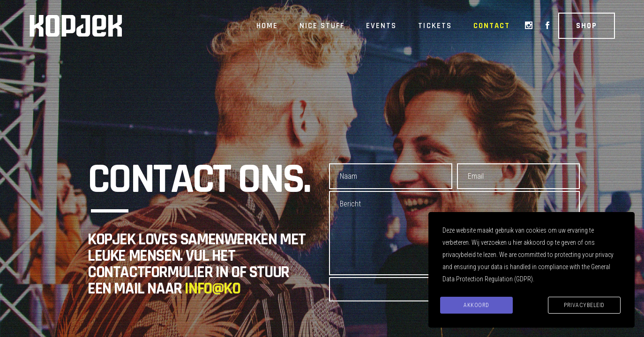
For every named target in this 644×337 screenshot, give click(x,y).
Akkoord (476, 305)
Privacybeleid (584, 305)
